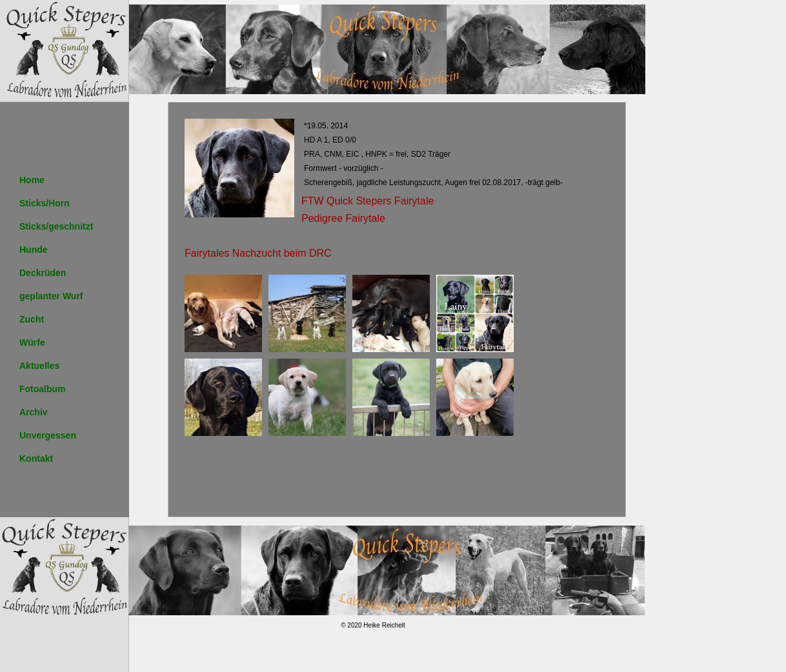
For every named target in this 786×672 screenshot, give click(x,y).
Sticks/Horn (45, 203)
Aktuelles (39, 366)
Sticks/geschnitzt (56, 226)
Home (32, 180)
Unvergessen (48, 435)
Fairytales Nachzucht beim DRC (258, 253)
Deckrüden (43, 273)
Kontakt (36, 459)
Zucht (32, 319)
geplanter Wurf (51, 296)
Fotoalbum (43, 389)
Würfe (32, 342)
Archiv (34, 412)
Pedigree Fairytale (343, 218)
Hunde (34, 250)
